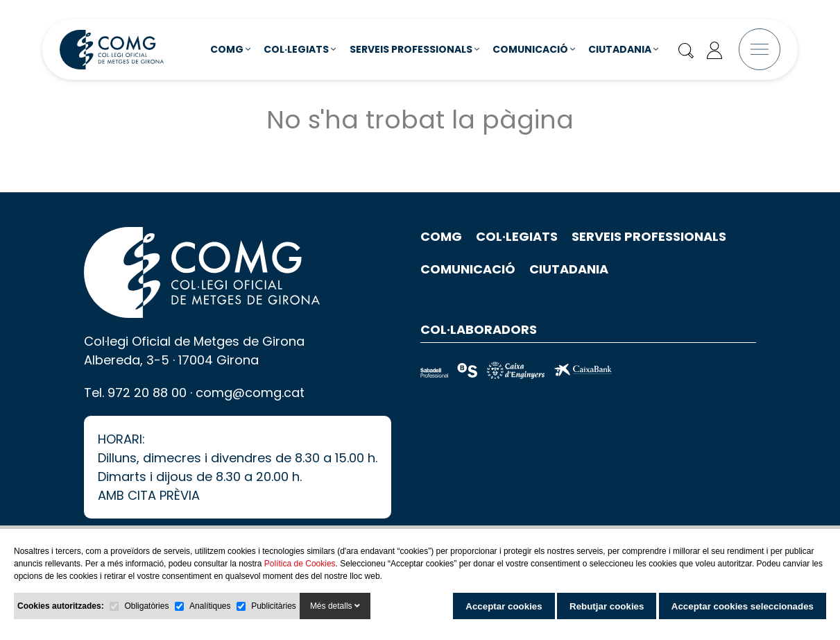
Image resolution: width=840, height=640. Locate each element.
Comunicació (534, 49)
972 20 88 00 (147, 410)
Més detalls (335, 606)
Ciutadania (623, 49)
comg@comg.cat (250, 410)
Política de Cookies (300, 564)
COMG (230, 49)
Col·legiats (300, 49)
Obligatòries (146, 606)
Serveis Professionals (414, 49)
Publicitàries (274, 606)
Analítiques (210, 606)
